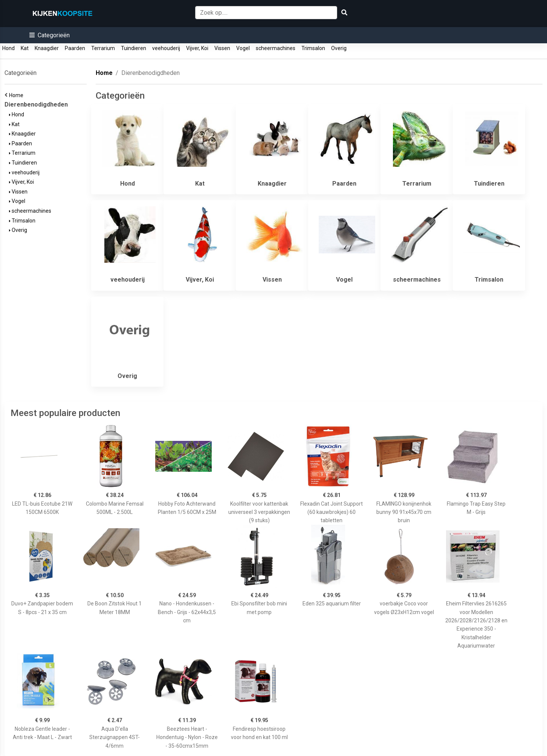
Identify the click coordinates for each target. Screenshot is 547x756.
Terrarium (103, 48)
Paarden (75, 48)
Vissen (222, 48)
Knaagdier (47, 48)
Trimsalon (313, 48)
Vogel (243, 48)
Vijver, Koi (197, 48)
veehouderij (166, 48)
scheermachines (276, 48)
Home (17, 95)
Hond (8, 48)
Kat (25, 48)
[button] (50, 35)
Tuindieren (134, 48)
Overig (339, 48)
